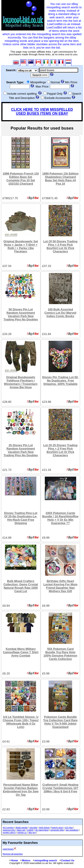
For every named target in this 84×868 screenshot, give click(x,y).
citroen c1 (22, 832)
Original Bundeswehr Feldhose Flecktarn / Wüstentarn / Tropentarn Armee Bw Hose (21, 382)
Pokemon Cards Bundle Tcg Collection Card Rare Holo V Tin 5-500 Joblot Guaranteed (60, 722)
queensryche (9, 830)
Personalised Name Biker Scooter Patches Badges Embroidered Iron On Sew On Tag (21, 790)
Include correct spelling (22, 94)
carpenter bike (57, 830)
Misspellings (38, 82)
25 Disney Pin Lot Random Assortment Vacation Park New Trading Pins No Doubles (21, 450)
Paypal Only (55, 94)
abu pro (32, 832)
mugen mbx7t (9, 832)
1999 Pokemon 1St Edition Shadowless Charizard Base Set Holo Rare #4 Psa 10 (60, 179)
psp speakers (72, 830)
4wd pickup (44, 827)
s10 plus (69, 827)
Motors (25, 860)
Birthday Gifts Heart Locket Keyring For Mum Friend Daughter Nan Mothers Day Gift (60, 586)
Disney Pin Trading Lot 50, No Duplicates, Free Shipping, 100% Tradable (60, 381)
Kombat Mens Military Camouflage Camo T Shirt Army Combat (21, 652)
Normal (55, 82)
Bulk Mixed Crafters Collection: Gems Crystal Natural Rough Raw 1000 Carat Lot (21, 586)
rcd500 (30, 830)
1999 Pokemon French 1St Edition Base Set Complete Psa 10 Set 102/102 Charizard (21, 179)
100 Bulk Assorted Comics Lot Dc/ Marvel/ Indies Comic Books (60, 313)
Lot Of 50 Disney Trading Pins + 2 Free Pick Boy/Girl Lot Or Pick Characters (60, 246)
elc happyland (42, 830)
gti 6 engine (8, 827)
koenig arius (57, 827)
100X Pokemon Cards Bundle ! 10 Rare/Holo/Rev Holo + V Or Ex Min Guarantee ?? (60, 518)
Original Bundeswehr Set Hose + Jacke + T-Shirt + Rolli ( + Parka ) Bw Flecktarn (21, 246)
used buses (8, 849)
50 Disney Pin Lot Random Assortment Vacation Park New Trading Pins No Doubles (21, 314)
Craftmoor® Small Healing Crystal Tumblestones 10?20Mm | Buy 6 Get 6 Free (60, 788)
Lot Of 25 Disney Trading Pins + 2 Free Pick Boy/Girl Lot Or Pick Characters (60, 450)
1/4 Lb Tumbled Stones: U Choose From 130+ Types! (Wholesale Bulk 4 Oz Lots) (21, 722)
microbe (33, 827)
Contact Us (67, 860)
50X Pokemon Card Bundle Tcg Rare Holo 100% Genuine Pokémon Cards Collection (60, 654)
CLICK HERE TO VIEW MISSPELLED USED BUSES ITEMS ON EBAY (42, 112)
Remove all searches (13, 854)
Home (13, 860)
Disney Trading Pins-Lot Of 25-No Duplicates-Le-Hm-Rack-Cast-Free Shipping (21, 518)
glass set (21, 830)
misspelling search (45, 860)
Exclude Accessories (58, 98)
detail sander (22, 827)
